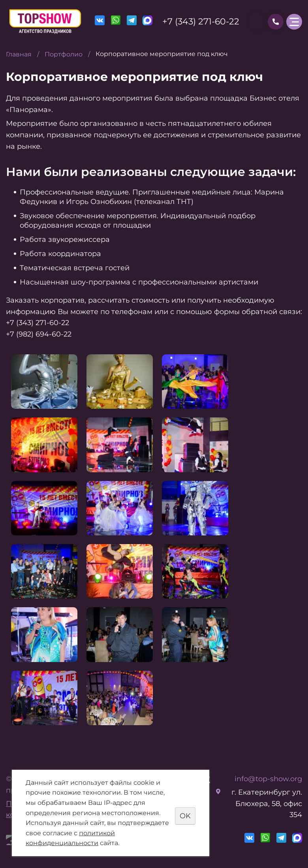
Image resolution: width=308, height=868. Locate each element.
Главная (19, 54)
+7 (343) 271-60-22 (201, 22)
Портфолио (64, 54)
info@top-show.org (268, 779)
